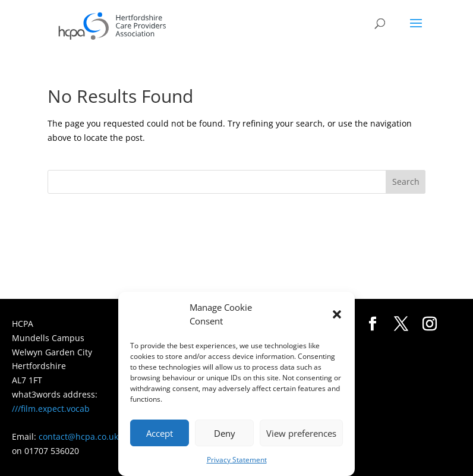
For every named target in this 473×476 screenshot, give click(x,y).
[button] (337, 314)
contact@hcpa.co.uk (78, 436)
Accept (160, 433)
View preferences (301, 433)
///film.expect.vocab (51, 409)
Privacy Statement (237, 460)
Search (406, 182)
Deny (225, 433)
